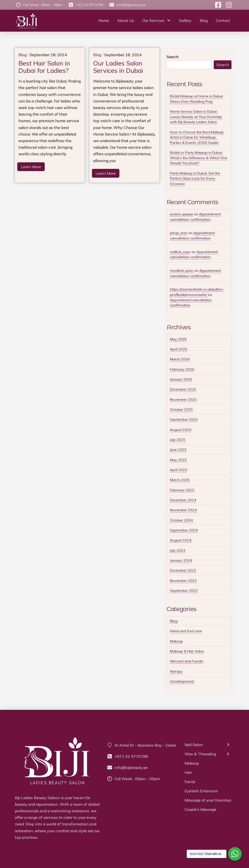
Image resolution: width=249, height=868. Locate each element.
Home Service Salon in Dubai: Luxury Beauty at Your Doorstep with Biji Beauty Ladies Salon (196, 117)
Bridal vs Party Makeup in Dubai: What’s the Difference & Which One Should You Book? (199, 158)
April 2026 (179, 349)
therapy (176, 671)
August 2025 (181, 430)
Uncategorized (182, 681)
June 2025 (178, 450)
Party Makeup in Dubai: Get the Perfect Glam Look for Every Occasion (195, 178)
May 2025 (178, 460)
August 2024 (181, 540)
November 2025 (183, 400)
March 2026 (180, 359)
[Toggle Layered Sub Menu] (209, 746)
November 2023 (183, 581)
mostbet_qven (182, 271)
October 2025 (181, 410)
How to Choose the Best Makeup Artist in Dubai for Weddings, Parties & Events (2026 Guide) (197, 137)
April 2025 (179, 470)
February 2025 (182, 490)
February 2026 (182, 369)
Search (173, 57)
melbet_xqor (180, 252)
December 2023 (183, 570)
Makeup (176, 641)
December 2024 (183, 500)
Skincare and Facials (187, 661)
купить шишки (182, 214)
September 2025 (184, 420)
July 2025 (178, 440)
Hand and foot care (186, 631)
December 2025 (183, 389)
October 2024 (181, 520)
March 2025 (180, 480)
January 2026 (181, 379)
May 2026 (178, 339)
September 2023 (184, 591)
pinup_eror (179, 233)
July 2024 (178, 550)
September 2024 (184, 530)
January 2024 (181, 560)
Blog (174, 621)
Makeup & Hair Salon (187, 651)
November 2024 (183, 510)
